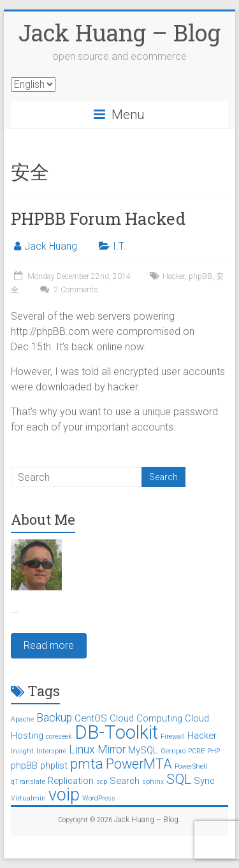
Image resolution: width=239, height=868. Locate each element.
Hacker (174, 276)
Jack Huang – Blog (119, 32)
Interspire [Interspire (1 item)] (51, 751)
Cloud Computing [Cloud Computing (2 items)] (146, 718)
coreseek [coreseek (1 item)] (59, 736)
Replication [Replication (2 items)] (71, 781)
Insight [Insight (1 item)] (22, 751)
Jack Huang (51, 246)
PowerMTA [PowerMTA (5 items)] (139, 764)
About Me (43, 519)
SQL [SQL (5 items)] (179, 779)
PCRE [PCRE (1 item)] (196, 751)
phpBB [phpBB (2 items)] (24, 765)
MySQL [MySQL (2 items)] (143, 750)
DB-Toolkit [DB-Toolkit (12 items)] (116, 732)
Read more (49, 645)
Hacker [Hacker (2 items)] (202, 736)
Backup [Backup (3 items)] (54, 718)
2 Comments (68, 290)
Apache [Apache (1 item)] (22, 719)
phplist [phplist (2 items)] (54, 765)
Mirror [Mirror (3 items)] (112, 750)
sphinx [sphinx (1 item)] (153, 782)
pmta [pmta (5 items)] (87, 764)
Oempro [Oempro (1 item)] (173, 751)
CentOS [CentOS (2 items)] (91, 718)
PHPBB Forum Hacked (98, 218)
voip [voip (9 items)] (64, 795)
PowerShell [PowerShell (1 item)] (191, 766)
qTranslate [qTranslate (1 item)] (28, 782)
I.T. (119, 246)
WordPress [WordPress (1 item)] (99, 798)
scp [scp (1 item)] (102, 782)
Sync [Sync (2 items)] (204, 781)
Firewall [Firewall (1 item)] (173, 736)
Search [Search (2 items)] (125, 781)
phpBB (200, 276)
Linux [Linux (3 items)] (82, 750)
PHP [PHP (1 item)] (214, 751)
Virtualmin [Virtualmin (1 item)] (28, 798)
